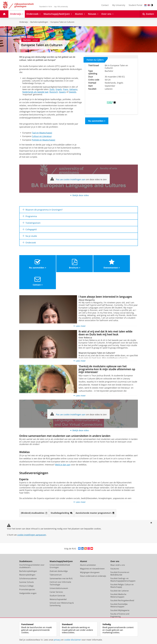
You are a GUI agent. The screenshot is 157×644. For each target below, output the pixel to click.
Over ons (115, 545)
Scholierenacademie (28, 562)
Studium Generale (57, 579)
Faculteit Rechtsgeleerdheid (122, 584)
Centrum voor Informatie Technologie (60, 567)
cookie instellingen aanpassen (32, 518)
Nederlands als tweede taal (35, 92)
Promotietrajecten (27, 573)
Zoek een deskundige (59, 554)
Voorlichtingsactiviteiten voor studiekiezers (32, 549)
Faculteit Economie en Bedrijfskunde (120, 557)
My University (119, 5)
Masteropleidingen (27, 558)
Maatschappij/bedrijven (61, 545)
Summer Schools (27, 565)
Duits (52, 89)
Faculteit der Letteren (120, 574)
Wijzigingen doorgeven (90, 556)
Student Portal (135, 5)
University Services (118, 611)
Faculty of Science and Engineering (120, 598)
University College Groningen (123, 603)
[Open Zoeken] (148, 14)
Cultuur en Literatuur (42, 136)
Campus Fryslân (117, 607)
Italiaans (73, 89)
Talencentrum (56, 558)
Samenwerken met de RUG (61, 562)
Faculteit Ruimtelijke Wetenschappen (119, 589)
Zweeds (73, 92)
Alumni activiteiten (88, 548)
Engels (59, 89)
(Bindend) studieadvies (34, 496)
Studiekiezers (26, 545)
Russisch (54, 92)
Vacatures (115, 552)
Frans (66, 89)
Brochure (63, 263)
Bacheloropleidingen (39, 22)
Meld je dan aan (63, 448)
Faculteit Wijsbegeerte (120, 594)
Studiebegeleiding (62, 496)
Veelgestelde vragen (28, 576)
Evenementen (93, 263)
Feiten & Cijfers (95, 60)
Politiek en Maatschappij (44, 140)
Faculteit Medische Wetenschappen (118, 579)
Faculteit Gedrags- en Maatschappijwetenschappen (123, 563)
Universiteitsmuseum (59, 571)
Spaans (62, 92)
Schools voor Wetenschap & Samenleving (62, 587)
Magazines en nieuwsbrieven (92, 552)
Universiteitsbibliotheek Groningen (60, 549)
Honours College (26, 569)
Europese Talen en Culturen (62, 22)
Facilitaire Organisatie (120, 614)
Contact (105, 5)
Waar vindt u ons (118, 548)
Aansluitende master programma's (95, 496)
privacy (57, 640)
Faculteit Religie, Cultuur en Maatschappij (122, 569)
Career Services (56, 575)
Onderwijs (24, 22)
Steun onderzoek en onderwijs (93, 559)
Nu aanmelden (97, 121)
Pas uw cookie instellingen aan (71, 179)
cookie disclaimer (73, 640)
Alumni (83, 545)
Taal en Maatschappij (42, 133)
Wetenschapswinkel (58, 583)
